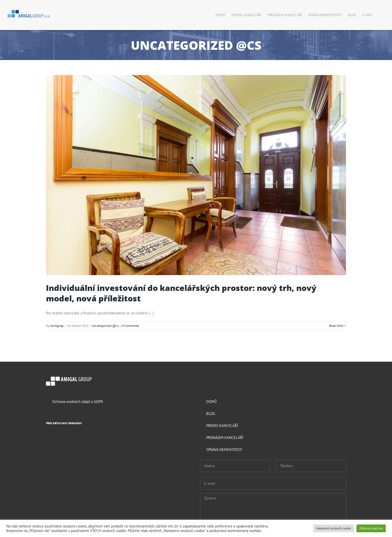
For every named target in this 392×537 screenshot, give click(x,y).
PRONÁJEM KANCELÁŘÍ (225, 438)
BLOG (211, 414)
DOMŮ (211, 402)
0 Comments (130, 326)
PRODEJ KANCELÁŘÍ (222, 426)
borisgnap (57, 326)
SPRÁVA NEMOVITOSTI (224, 450)
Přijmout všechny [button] (371, 528)
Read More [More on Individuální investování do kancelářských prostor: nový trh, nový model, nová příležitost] (336, 326)
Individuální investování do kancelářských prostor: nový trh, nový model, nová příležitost (181, 293)
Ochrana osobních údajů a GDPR (78, 402)
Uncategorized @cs (105, 326)
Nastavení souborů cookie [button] (334, 528)
